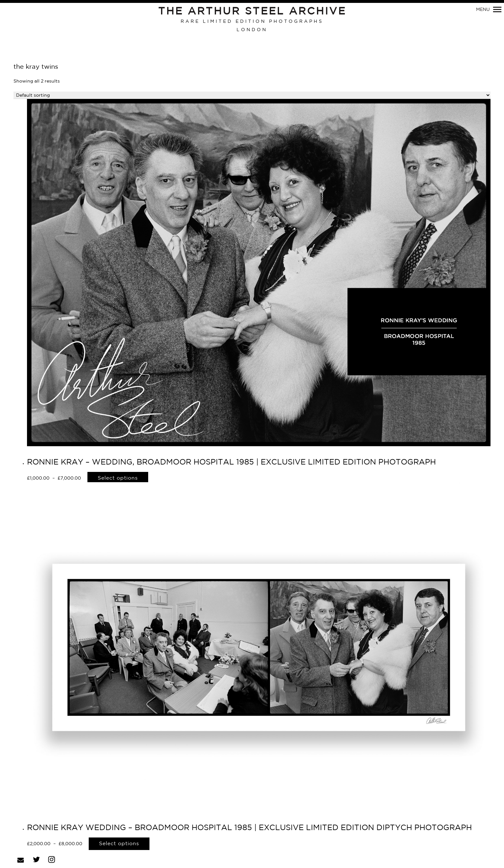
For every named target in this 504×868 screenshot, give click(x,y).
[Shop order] (252, 95)
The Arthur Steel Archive (252, 12)
